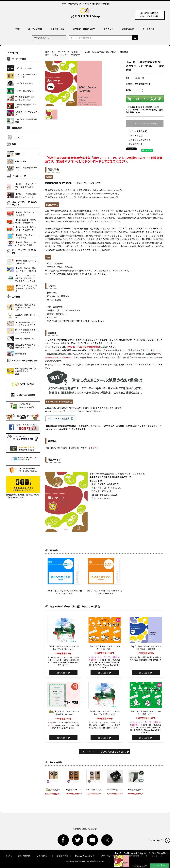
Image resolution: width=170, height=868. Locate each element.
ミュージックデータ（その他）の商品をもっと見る (105, 752)
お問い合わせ (128, 29)
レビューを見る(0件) (138, 131)
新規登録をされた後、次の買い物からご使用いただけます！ (23, 487)
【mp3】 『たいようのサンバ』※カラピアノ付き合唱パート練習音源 (104, 592)
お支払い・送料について (84, 29)
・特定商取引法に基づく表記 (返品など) (142, 107)
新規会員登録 (62, 856)
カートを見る (149, 29)
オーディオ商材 (35, 29)
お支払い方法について (85, 856)
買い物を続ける (136, 144)
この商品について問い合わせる (145, 124)
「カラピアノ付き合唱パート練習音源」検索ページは (72, 448)
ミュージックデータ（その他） (66, 52)
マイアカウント (43, 856)
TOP (17, 29)
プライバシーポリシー (111, 856)
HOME (9, 856)
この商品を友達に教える (140, 140)
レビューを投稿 (136, 135)
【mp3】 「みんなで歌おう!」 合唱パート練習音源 (105, 52)
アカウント (109, 29)
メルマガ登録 (24, 856)
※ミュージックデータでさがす (66, 55)
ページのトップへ (159, 840)
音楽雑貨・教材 (58, 29)
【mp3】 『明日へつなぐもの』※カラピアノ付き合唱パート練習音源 (64, 592)
